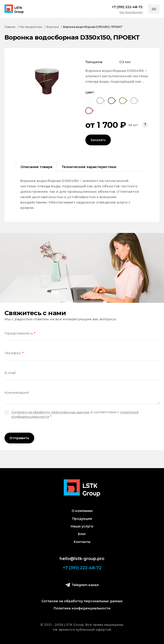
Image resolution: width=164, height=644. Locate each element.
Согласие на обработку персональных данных (82, 601)
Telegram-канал (82, 585)
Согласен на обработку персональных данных (50, 412)
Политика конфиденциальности (82, 608)
